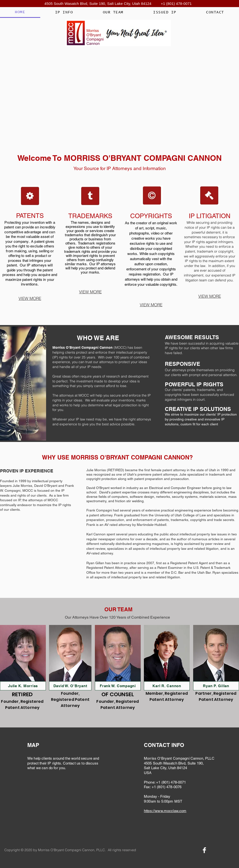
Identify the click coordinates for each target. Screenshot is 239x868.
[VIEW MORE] (30, 298)
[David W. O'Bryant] (70, 686)
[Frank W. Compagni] (118, 686)
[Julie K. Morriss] (23, 686)
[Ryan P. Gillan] (216, 686)
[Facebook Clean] (204, 850)
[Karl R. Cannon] (167, 686)
